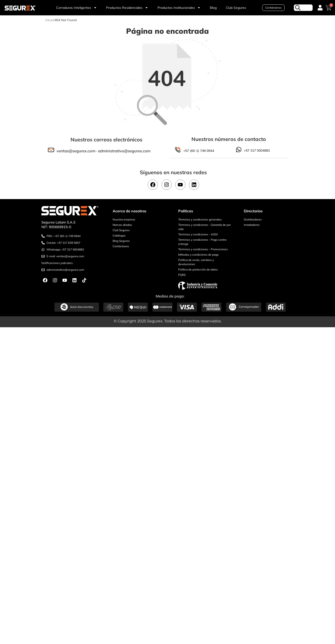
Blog (213, 8)
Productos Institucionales (179, 8)
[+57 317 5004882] (239, 150)
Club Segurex (236, 8)
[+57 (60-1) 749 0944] (178, 150)
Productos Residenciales (127, 8)
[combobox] (303, 8)
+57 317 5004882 (257, 150)
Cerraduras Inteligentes (76, 8)
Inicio (49, 20)
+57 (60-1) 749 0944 (199, 151)
